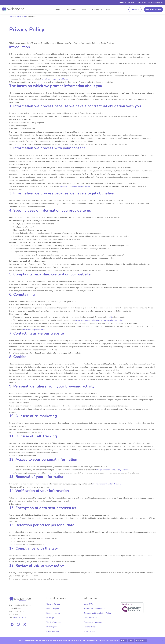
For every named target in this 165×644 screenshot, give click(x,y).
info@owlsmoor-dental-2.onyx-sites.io (76, 186)
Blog (108, 9)
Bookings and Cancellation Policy (97, 613)
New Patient (142, 3)
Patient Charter (90, 627)
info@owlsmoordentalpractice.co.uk (107, 484)
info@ (109, 317)
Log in (161, 3)
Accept (123, 640)
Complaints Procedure (93, 622)
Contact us (135, 9)
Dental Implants (53, 613)
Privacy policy (141, 640)
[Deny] (162, 640)
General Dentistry (54, 604)
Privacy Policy (89, 631)
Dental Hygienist (53, 609)
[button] (61, 9)
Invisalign (50, 618)
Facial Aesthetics (53, 631)
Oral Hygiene (52, 627)
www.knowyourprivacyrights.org (55, 79)
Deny (131, 640)
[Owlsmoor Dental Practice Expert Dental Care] (13, 9)
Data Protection (90, 618)
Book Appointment (153, 9)
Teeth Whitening (53, 622)
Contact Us (88, 604)
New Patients (72, 9)
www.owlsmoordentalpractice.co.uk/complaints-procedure (99, 320)
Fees (84, 9)
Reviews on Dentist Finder (95, 609)
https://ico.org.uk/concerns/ (34, 330)
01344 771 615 (127, 3)
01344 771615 (19, 618)
